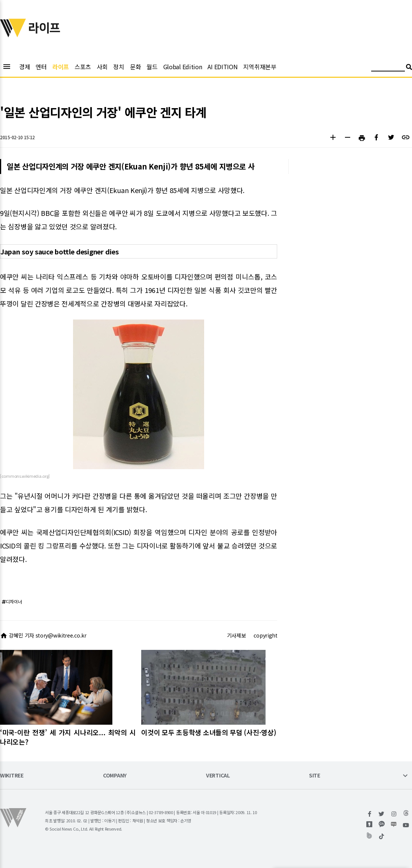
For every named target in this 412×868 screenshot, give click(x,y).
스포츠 (83, 67)
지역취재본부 (260, 67)
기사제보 (237, 635)
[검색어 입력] (388, 68)
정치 (119, 67)
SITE (315, 776)
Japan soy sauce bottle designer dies (59, 251)
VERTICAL (218, 776)
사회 (102, 67)
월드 (152, 67)
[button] (333, 138)
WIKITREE (12, 776)
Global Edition (183, 67)
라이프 (61, 67)
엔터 (41, 67)
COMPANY (115, 776)
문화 (135, 67)
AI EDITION (222, 67)
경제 (25, 67)
